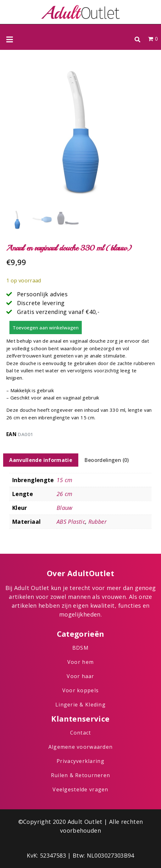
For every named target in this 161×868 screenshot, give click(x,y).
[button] (137, 39)
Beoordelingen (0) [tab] (106, 460)
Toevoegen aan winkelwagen (46, 328)
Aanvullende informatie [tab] (41, 460)
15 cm (65, 480)
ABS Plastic (71, 522)
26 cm (65, 494)
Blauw (65, 508)
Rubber (97, 522)
